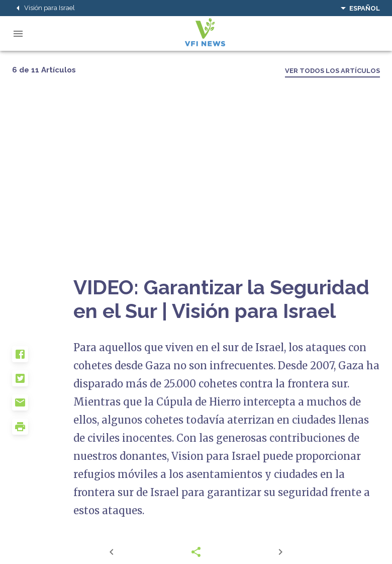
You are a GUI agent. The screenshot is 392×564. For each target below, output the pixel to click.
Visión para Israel (43, 8)
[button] (43, 358)
